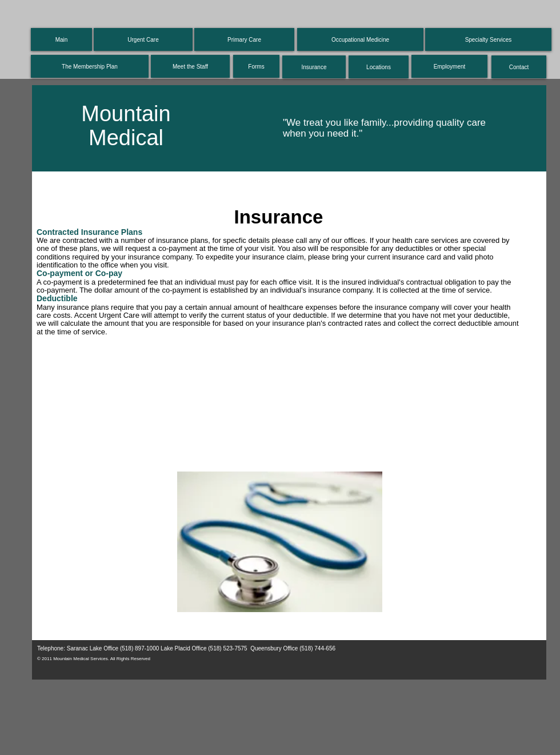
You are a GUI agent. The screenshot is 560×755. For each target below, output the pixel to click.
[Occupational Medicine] (360, 39)
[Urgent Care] (143, 39)
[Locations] (379, 67)
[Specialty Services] (488, 39)
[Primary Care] (244, 39)
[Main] (61, 39)
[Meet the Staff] (190, 66)
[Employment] (449, 66)
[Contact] (519, 67)
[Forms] (256, 66)
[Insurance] (314, 67)
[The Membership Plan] (90, 66)
